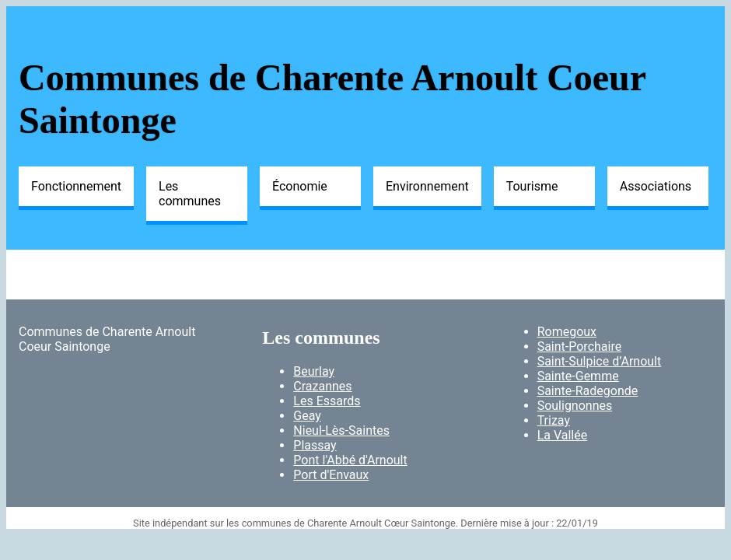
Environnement (427, 186)
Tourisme (532, 186)
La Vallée (563, 435)
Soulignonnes (575, 406)
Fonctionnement (76, 186)
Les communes (190, 194)
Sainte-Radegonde (588, 391)
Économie (300, 186)
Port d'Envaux (331, 475)
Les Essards (327, 401)
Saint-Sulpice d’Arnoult (600, 361)
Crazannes (322, 386)
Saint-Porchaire (580, 346)
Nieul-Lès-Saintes (341, 430)
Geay (307, 416)
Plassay (315, 445)
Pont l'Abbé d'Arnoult (350, 460)
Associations (656, 186)
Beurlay (314, 371)
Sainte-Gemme (578, 376)
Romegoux (567, 332)
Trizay (554, 420)
